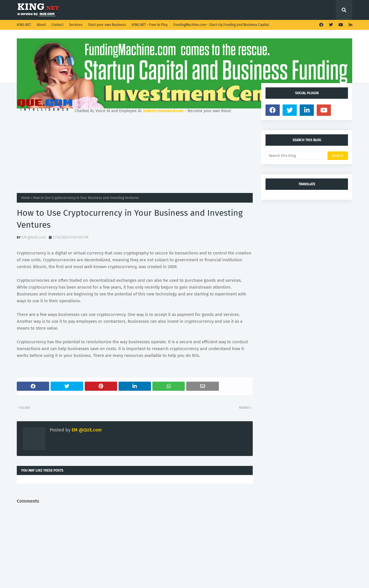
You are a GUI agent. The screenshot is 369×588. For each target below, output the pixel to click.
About (41, 25)
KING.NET (24, 25)
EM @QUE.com (34, 237)
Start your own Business (107, 25)
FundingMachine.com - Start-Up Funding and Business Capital (221, 25)
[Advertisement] (135, 153)
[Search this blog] (297, 156)
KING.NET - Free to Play (150, 25)
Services (76, 25)
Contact (57, 25)
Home (26, 198)
